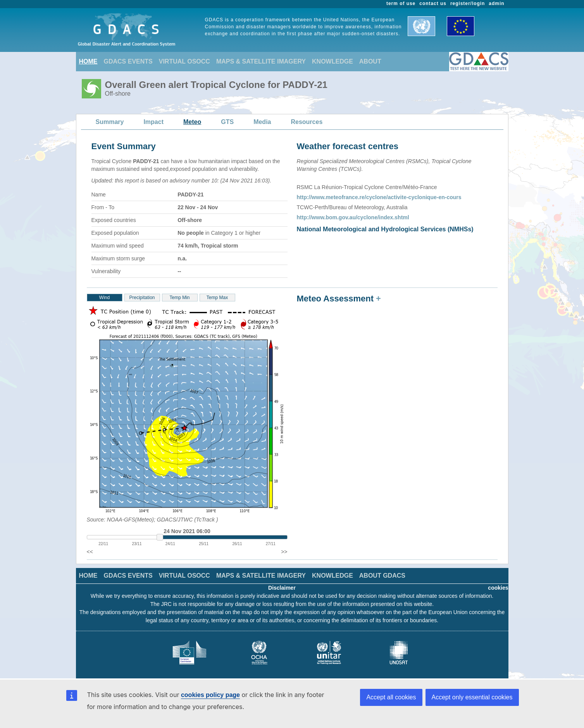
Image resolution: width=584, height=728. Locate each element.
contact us (433, 3)
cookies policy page (210, 695)
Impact (153, 122)
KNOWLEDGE (332, 61)
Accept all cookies (391, 697)
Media (262, 122)
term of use (401, 3)
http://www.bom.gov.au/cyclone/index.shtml (353, 217)
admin (496, 3)
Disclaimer (282, 588)
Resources (307, 122)
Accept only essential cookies (472, 697)
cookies (498, 588)
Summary (110, 122)
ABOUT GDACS (382, 576)
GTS (227, 122)
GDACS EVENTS (128, 61)
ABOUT (370, 61)
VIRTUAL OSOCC (184, 61)
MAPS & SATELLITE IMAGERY (261, 61)
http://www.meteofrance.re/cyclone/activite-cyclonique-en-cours (379, 197)
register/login (468, 3)
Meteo (192, 122)
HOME (88, 61)
